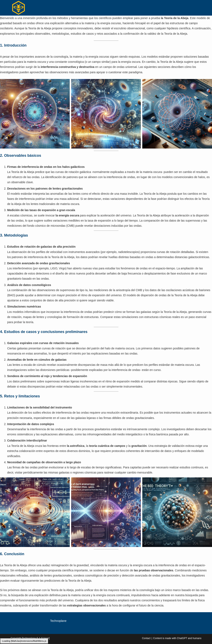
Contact (146, 638)
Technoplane (58, 621)
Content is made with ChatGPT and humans (177, 638)
